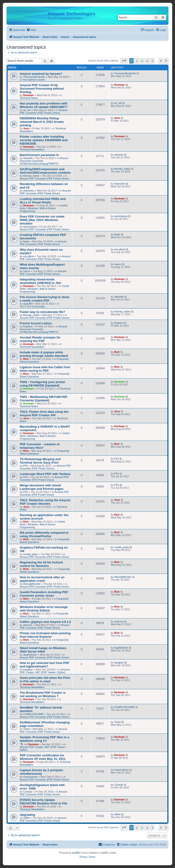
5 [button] (152, 61)
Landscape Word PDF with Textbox (45, 474)
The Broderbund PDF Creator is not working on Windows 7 (43, 694)
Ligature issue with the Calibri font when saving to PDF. (45, 369)
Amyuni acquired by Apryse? (41, 74)
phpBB (75, 853)
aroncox (28, 625)
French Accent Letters (36, 323)
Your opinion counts (34, 80)
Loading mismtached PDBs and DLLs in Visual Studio (43, 201)
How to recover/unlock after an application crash (42, 579)
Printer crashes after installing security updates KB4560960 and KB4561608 (44, 140)
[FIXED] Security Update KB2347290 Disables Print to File (44, 802)
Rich (26, 359)
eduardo (28, 158)
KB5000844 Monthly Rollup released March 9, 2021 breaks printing (42, 122)
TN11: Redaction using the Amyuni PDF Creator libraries (45, 502)
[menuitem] (31, 30)
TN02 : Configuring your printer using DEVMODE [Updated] (42, 384)
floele (26, 241)
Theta (26, 729)
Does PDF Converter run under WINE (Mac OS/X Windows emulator (42, 220)
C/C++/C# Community (32, 306)
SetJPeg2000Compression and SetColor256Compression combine (45, 171)
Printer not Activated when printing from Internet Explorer (45, 635)
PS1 (26, 466)
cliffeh (27, 818)
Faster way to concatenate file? (42, 312)
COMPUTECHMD (33, 714)
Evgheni (28, 326)
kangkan (28, 670)
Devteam (29, 95)
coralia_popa (31, 554)
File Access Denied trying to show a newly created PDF (45, 299)
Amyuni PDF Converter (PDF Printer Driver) (44, 111)
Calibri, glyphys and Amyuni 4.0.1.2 (45, 622)
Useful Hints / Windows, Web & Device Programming (44, 208)
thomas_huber (31, 176)
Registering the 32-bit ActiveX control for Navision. (41, 564)
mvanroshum (31, 777)
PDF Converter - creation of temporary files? (40, 446)
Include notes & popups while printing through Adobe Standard (44, 354)
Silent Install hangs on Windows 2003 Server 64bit (43, 650)
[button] (124, 61)
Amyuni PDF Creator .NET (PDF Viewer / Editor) (45, 671)
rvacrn (27, 271)
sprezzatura (30, 227)
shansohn (29, 191)
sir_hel (27, 110)
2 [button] (137, 61)
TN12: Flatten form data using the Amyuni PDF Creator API (44, 413)
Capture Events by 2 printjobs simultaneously (41, 772)
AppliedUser (30, 655)
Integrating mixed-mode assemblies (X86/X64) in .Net (40, 281)
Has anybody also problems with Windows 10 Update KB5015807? (44, 105)
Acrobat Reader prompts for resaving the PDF (40, 339)
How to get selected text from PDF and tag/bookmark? (45, 665)
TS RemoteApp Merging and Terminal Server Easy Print (40, 461)
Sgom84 (28, 304)
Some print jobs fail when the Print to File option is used (45, 679)
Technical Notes (29, 98)
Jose (26, 128)
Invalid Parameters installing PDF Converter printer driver (44, 594)
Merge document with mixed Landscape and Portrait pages (42, 487)
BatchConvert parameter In (39, 155)
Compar (28, 792)
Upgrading (27, 815)
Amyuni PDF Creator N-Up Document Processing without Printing (42, 89)
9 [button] (161, 61)
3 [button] (142, 61)
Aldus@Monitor (32, 584)
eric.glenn (29, 256)
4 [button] (147, 61)
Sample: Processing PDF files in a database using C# (44, 739)
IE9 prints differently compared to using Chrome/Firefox (44, 534)
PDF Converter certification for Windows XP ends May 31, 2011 (43, 757)
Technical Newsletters (32, 150)
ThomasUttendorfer (34, 77)
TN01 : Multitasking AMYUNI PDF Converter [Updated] (44, 399)
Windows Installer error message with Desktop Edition (44, 609)
